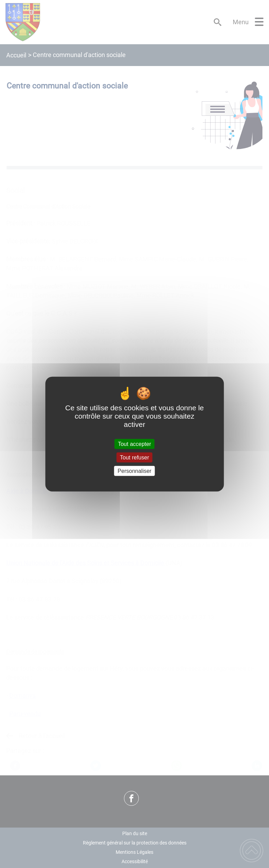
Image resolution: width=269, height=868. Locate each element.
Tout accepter (134, 444)
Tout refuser (134, 457)
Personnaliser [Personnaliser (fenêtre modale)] (135, 471)
